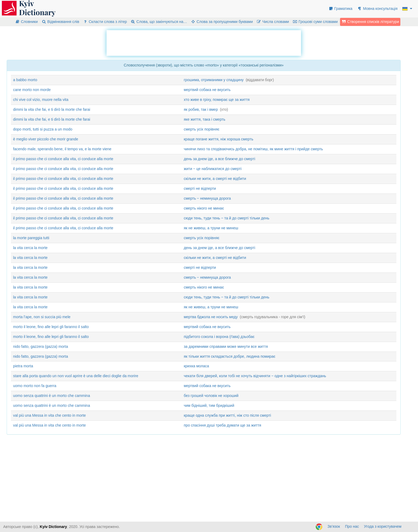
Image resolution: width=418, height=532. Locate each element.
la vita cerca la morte (30, 248)
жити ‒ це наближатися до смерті (213, 169)
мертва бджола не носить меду (211, 317)
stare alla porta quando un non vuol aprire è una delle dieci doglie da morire (76, 376)
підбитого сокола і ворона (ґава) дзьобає (219, 337)
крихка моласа (196, 366)
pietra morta (23, 366)
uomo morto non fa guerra (35, 386)
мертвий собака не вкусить (207, 90)
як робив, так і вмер (201, 109)
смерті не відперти (200, 188)
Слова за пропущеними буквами (222, 22)
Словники (26, 22)
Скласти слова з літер (105, 22)
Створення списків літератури (370, 22)
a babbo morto (25, 80)
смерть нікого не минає (204, 208)
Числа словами (273, 22)
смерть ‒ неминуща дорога (207, 198)
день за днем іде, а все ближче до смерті (219, 159)
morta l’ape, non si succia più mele (42, 317)
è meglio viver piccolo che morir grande (46, 139)
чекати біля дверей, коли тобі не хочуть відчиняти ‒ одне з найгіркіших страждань (255, 376)
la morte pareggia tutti (31, 238)
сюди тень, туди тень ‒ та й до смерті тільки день (226, 218)
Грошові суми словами (315, 22)
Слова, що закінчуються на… (159, 22)
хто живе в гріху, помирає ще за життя (217, 100)
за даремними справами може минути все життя (226, 346)
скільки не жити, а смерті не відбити (215, 179)
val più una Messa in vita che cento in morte (49, 415)
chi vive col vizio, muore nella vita (41, 100)
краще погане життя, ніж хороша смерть (218, 139)
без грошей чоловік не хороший (211, 396)
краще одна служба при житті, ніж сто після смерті (227, 415)
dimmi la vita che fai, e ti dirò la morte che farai (52, 109)
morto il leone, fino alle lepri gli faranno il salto (51, 327)
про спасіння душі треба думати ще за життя (222, 425)
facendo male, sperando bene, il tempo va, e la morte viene (62, 149)
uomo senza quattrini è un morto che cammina (52, 396)
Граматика (341, 9)
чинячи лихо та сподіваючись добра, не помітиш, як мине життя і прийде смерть (253, 149)
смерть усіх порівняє (202, 129)
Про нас (352, 526)
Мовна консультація (377, 9)
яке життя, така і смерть (205, 119)
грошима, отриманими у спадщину (214, 80)
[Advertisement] (204, 42)
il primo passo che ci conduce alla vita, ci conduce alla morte (63, 159)
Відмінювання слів (60, 22)
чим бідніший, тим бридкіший (209, 405)
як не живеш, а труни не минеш (211, 228)
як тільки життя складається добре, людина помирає (230, 356)
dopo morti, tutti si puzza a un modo (43, 129)
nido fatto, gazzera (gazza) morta (40, 346)
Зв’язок (334, 526)
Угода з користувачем (383, 526)
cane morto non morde (32, 90)
